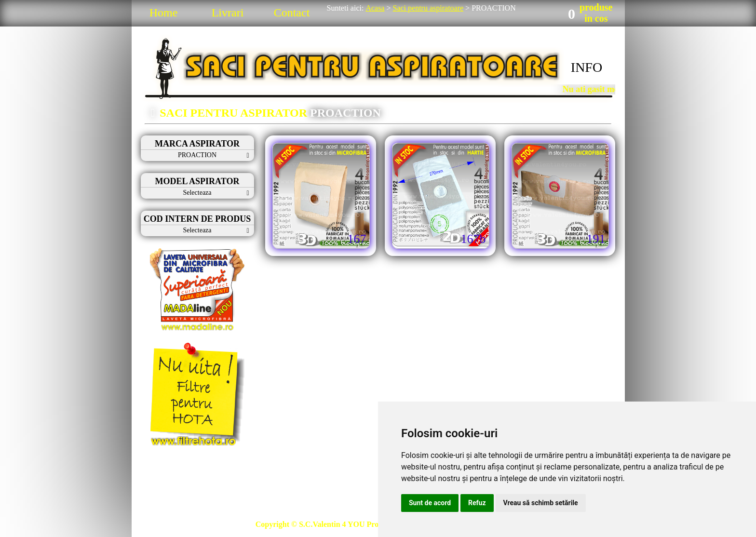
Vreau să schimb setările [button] (541, 503)
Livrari (228, 13)
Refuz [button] (477, 503)
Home (164, 13)
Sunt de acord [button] (430, 503)
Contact (292, 13)
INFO (587, 67)
